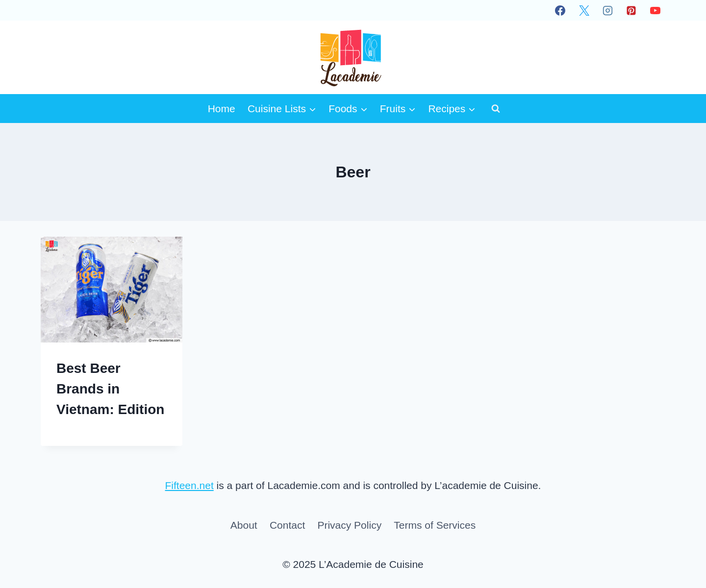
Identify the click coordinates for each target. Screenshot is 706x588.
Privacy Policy (349, 525)
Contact (287, 525)
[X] (584, 10)
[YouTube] (655, 10)
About (244, 525)
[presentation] (112, 290)
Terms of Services (435, 525)
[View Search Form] (496, 108)
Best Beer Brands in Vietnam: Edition (110, 389)
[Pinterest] (631, 10)
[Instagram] (607, 10)
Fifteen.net (189, 485)
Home (222, 109)
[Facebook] (560, 10)
